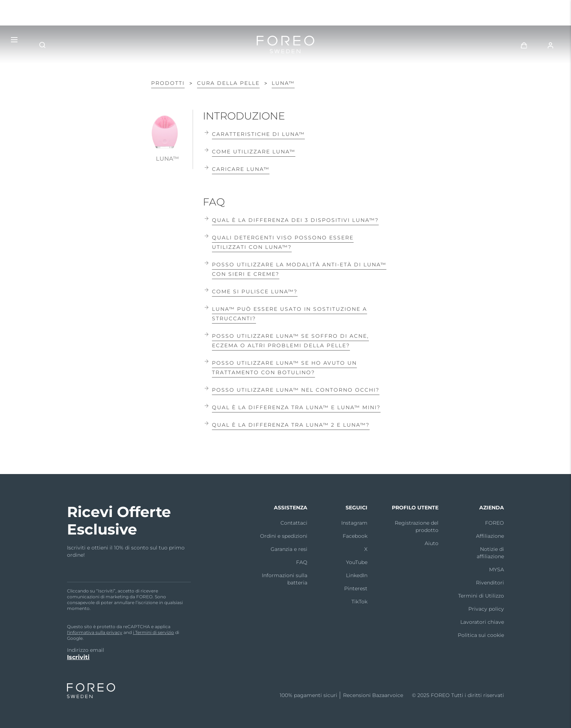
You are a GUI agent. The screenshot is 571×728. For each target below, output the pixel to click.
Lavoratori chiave (482, 622)
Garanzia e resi (289, 549)
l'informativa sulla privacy (95, 632)
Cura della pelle (228, 83)
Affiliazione (490, 536)
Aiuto (432, 543)
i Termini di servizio (153, 632)
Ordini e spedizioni (284, 536)
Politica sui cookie (481, 635)
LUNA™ (283, 83)
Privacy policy (486, 609)
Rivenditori (490, 583)
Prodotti (168, 83)
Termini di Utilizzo (481, 596)
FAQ (302, 562)
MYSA (497, 570)
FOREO (495, 523)
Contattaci (294, 523)
